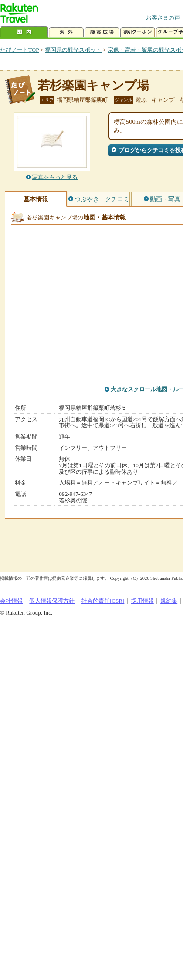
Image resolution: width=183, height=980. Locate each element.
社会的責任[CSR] (103, 601)
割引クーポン (138, 32)
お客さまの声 (163, 18)
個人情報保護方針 (52, 601)
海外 (66, 32)
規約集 (169, 601)
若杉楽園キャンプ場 (93, 85)
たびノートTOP (19, 50)
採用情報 (142, 601)
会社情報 (11, 601)
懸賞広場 (102, 32)
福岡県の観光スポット (73, 50)
